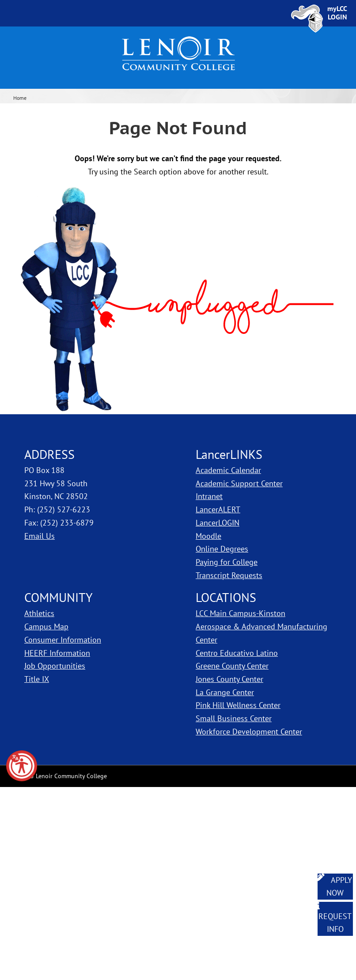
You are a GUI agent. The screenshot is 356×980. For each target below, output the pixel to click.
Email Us (40, 536)
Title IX (37, 679)
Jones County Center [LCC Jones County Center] (229, 679)
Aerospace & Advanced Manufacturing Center (261, 633)
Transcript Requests (229, 575)
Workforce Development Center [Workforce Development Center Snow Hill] (249, 732)
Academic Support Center (239, 483)
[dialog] (329, 954)
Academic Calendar (228, 470)
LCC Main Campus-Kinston (240, 613)
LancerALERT (218, 509)
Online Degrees (222, 549)
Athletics (39, 613)
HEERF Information (57, 653)
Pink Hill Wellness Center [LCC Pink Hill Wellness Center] (238, 705)
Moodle (208, 536)
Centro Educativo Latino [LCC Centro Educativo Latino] (237, 653)
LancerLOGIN (218, 523)
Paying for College (227, 562)
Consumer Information (63, 640)
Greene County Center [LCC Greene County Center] (232, 666)
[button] (22, 766)
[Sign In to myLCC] (337, 13)
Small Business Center (234, 718)
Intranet (209, 496)
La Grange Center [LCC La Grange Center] (225, 692)
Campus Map (46, 626)
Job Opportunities (55, 666)
